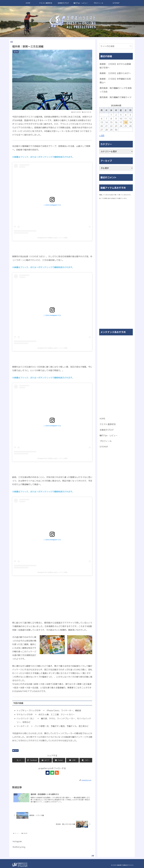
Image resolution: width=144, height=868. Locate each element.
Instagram (17, 841)
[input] (116, 46)
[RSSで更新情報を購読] (57, 773)
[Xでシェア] (19, 760)
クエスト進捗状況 (108, 424)
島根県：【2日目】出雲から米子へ (115, 73)
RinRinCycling (19, 847)
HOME (102, 419)
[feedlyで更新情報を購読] (52, 773)
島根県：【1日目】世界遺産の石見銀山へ (115, 81)
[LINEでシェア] (72, 760)
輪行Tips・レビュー (109, 435)
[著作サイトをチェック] (48, 773)
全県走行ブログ (107, 430)
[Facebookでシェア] (32, 760)
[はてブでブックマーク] (45, 760)
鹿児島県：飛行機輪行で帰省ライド (116, 97)
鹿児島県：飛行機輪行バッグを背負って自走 (116, 90)
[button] (86, 760)
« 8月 (102, 135)
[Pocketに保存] (59, 760)
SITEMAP (104, 447)
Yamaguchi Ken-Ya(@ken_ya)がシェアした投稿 (52, 238)
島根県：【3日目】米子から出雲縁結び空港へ (115, 66)
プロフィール (106, 441)
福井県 (15, 750)
